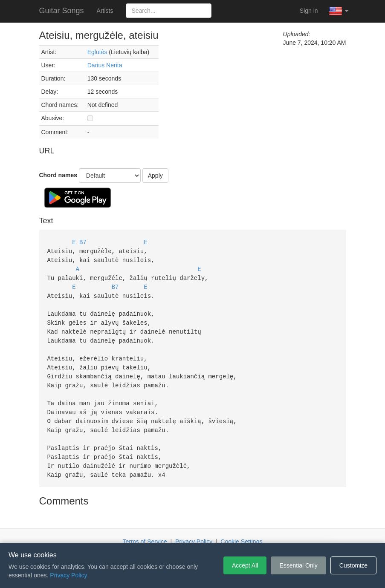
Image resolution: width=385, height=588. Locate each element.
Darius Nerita (105, 65)
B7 (83, 242)
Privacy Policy (194, 530)
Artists (105, 11)
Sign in (309, 11)
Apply (155, 176)
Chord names (58, 175)
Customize (353, 565)
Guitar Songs (62, 11)
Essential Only (298, 565)
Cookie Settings (241, 530)
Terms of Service (145, 530)
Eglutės (97, 52)
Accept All (245, 565)
